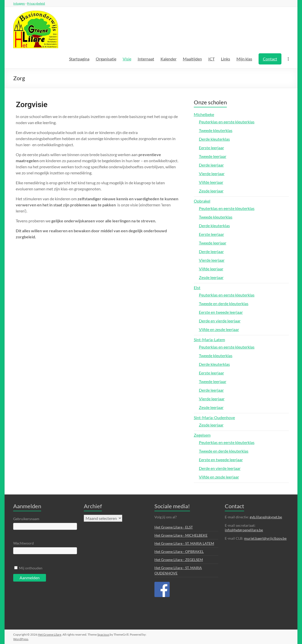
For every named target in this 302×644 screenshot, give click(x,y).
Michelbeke (204, 114)
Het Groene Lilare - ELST (174, 527)
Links (226, 59)
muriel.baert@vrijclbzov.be (265, 538)
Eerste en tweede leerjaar (221, 312)
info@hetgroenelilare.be (244, 530)
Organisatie (106, 59)
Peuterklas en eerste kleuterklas (227, 122)
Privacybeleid (36, 3)
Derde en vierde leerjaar (220, 321)
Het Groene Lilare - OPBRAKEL (179, 551)
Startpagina (79, 59)
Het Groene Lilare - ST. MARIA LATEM (184, 543)
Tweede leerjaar (213, 156)
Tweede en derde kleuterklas (224, 303)
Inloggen (19, 3)
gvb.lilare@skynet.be (266, 517)
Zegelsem (202, 435)
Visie (127, 59)
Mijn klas (244, 59)
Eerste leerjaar (211, 148)
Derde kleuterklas (214, 139)
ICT (211, 59)
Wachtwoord (23, 543)
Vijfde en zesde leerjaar (219, 329)
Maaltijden (192, 59)
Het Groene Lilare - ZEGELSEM (179, 560)
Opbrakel (202, 201)
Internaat (146, 59)
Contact (270, 59)
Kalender (169, 59)
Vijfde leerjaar (211, 182)
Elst (197, 287)
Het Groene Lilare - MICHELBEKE (181, 535)
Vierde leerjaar (212, 174)
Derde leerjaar (211, 165)
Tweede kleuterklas (216, 130)
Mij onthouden (31, 568)
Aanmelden (30, 578)
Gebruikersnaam (26, 519)
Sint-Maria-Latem (209, 340)
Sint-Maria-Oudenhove (214, 417)
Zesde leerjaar (211, 191)
